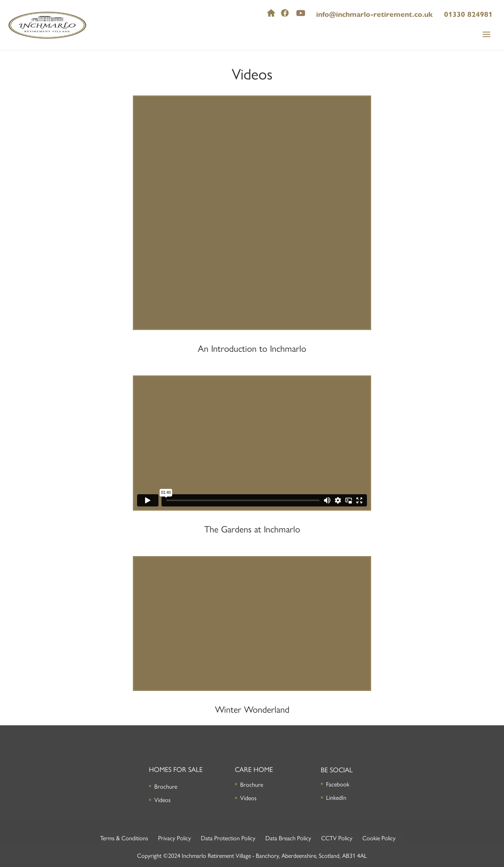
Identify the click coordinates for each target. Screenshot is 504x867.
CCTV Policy (337, 838)
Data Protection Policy (228, 838)
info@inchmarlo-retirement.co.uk (374, 14)
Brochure (166, 786)
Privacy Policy (174, 838)
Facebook (338, 784)
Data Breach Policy (288, 838)
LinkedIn (336, 797)
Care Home (254, 769)
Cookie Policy (379, 838)
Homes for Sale (176, 769)
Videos (162, 800)
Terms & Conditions (124, 838)
